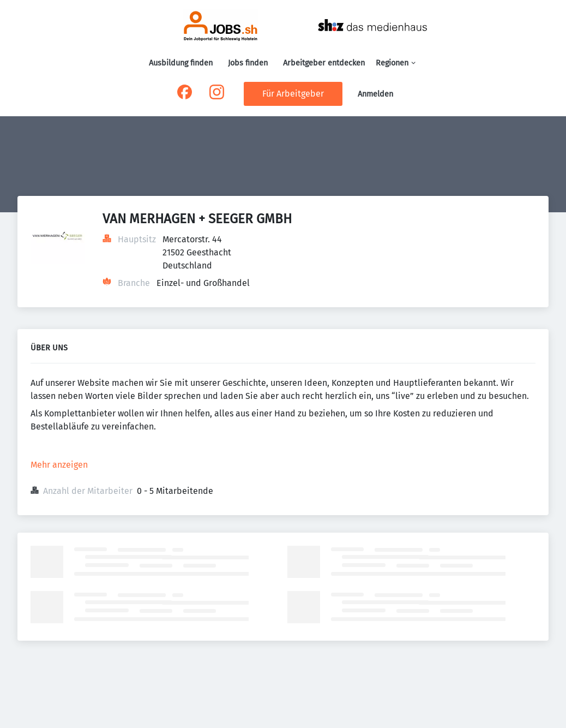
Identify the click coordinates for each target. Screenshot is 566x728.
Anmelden (375, 94)
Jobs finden (248, 63)
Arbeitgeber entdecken (324, 63)
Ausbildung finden (181, 63)
